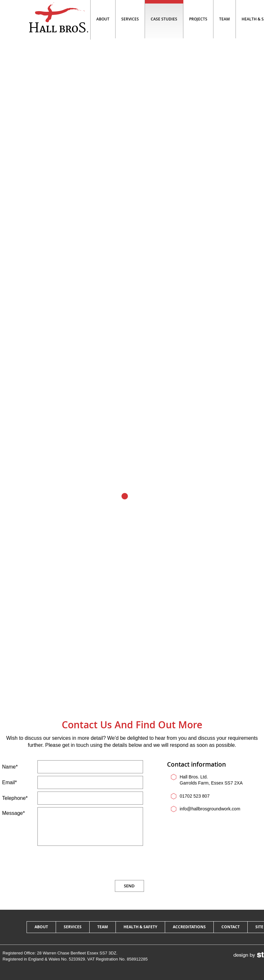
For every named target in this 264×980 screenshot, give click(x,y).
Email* (10, 782)
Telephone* (15, 798)
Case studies (164, 19)
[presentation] (95, 863)
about (41, 927)
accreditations (189, 927)
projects (198, 19)
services (73, 927)
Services (130, 19)
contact (231, 927)
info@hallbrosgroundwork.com (210, 809)
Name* (10, 767)
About (103, 19)
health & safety (140, 927)
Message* (14, 813)
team (224, 19)
